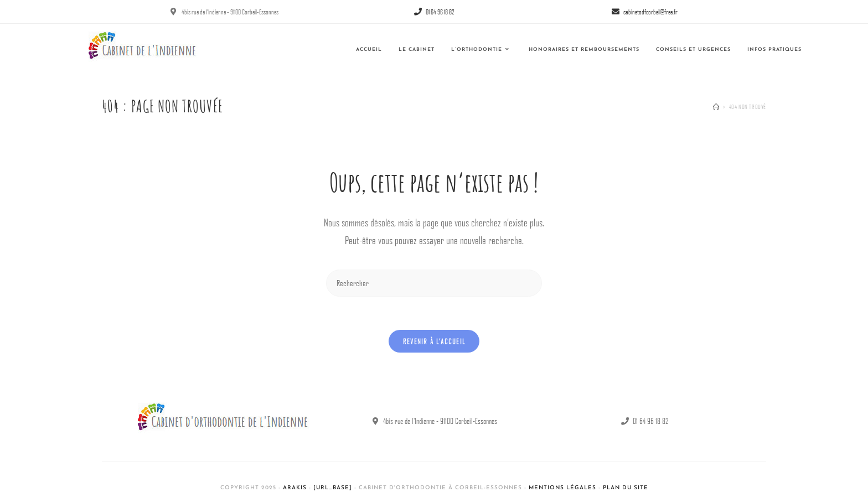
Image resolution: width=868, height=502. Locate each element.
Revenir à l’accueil (434, 341)
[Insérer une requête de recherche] (434, 283)
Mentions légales (562, 488)
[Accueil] (716, 106)
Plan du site (626, 488)
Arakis (295, 488)
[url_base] (333, 488)
